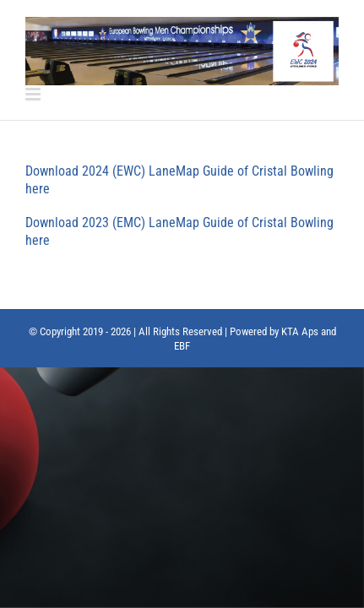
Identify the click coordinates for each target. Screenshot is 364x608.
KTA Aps (300, 374)
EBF (182, 388)
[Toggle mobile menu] (34, 94)
